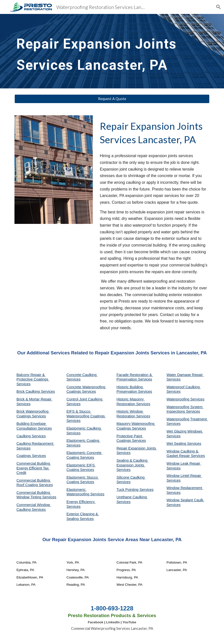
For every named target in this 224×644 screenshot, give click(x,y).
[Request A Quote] (112, 99)
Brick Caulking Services (36, 391)
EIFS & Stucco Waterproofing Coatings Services (86, 416)
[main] (112, 51)
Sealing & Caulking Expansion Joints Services (132, 465)
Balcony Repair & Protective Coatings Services (33, 379)
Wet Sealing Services (184, 444)
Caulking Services (31, 436)
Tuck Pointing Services (135, 490)
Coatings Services (31, 456)
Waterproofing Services (186, 399)
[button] (218, 7)
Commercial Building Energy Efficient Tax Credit (34, 468)
